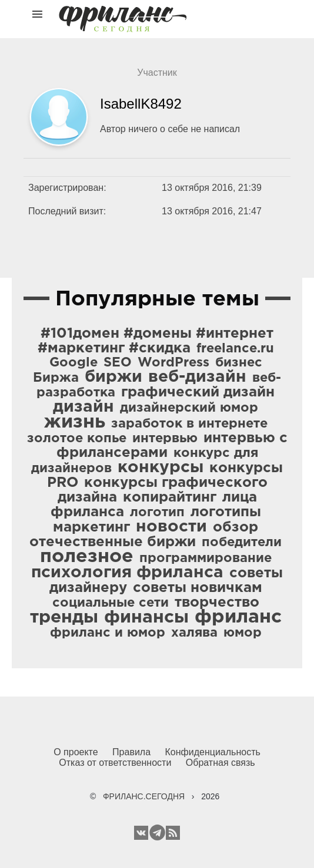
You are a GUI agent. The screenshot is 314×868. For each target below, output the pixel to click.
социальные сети (111, 603)
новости (171, 527)
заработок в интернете (189, 424)
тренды (64, 618)
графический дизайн (198, 392)
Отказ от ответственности (115, 763)
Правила (131, 752)
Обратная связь (221, 763)
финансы (146, 618)
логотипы (226, 512)
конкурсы (161, 467)
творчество (217, 603)
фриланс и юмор (108, 633)
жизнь (75, 422)
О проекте (76, 752)
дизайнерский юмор (189, 408)
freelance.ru (235, 349)
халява (194, 633)
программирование (206, 559)
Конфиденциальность (213, 752)
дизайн (83, 407)
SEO (118, 363)
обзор (235, 527)
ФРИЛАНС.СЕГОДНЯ (144, 796)
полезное (87, 557)
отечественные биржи (113, 542)
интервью (165, 439)
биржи (113, 377)
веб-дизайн (197, 377)
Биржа (56, 378)
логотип (157, 513)
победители (242, 543)
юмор (243, 633)
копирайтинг (170, 497)
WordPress (173, 363)
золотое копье (77, 439)
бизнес (239, 363)
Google (74, 363)
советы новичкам (198, 588)
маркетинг (91, 527)
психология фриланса (127, 573)
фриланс (238, 617)
